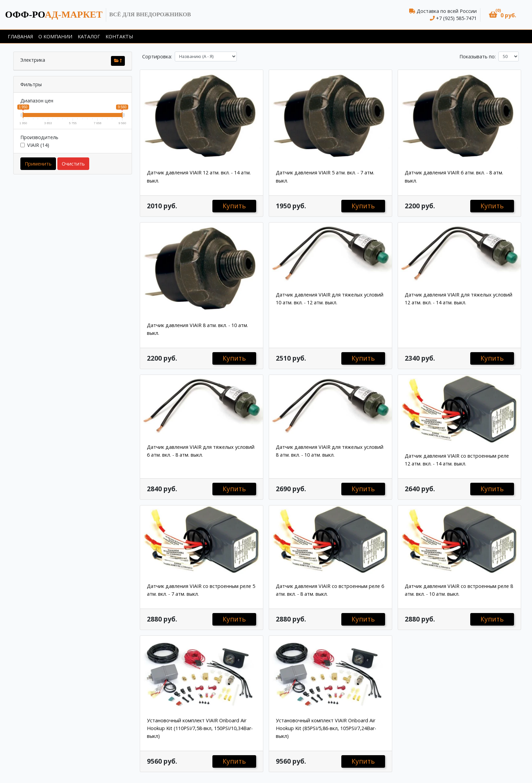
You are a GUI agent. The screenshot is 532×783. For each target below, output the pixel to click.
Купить (234, 206)
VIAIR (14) (38, 145)
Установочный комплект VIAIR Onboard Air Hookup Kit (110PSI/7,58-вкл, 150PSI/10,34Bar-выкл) (200, 728)
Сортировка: (157, 56)
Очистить (73, 164)
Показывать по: (478, 56)
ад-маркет (54, 14)
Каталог (89, 36)
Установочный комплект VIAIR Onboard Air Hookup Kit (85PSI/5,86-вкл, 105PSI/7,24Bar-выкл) (326, 728)
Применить (38, 164)
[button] (502, 15)
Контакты (119, 36)
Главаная (20, 36)
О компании (55, 36)
